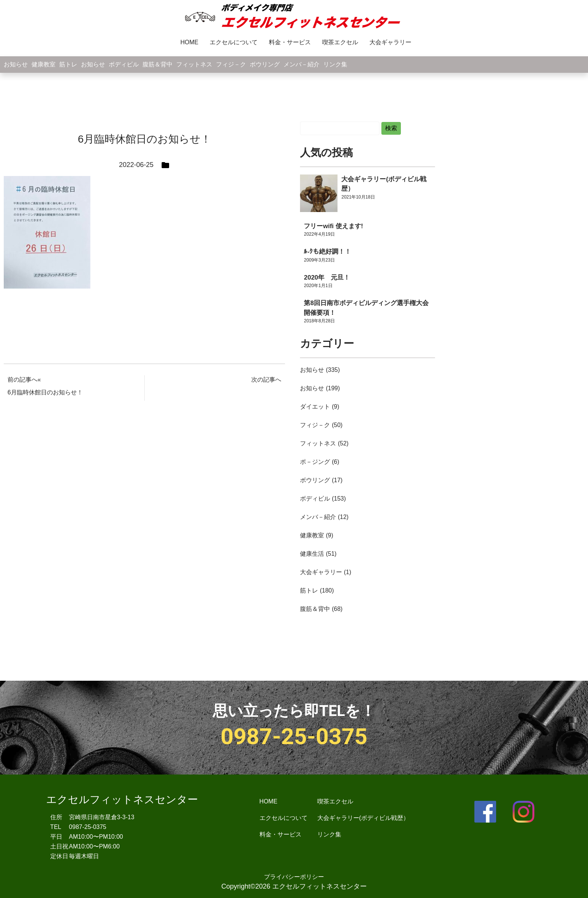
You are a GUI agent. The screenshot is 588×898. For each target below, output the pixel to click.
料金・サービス (290, 42)
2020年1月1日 (318, 286)
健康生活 (312, 554)
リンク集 (335, 64)
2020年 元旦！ (327, 278)
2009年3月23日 (319, 260)
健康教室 (43, 64)
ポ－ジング (315, 462)
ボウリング (265, 64)
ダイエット (315, 407)
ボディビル (124, 64)
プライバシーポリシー (294, 877)
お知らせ (16, 64)
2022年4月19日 (319, 234)
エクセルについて (234, 42)
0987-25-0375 (294, 736)
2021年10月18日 (358, 197)
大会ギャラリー (390, 42)
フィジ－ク (231, 64)
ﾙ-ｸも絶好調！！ (327, 252)
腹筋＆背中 (157, 64)
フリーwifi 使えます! (333, 226)
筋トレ (68, 64)
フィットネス (194, 64)
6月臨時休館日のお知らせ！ (45, 392)
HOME (189, 42)
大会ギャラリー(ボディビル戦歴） (363, 818)
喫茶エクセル (340, 42)
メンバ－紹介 (301, 64)
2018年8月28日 (319, 321)
